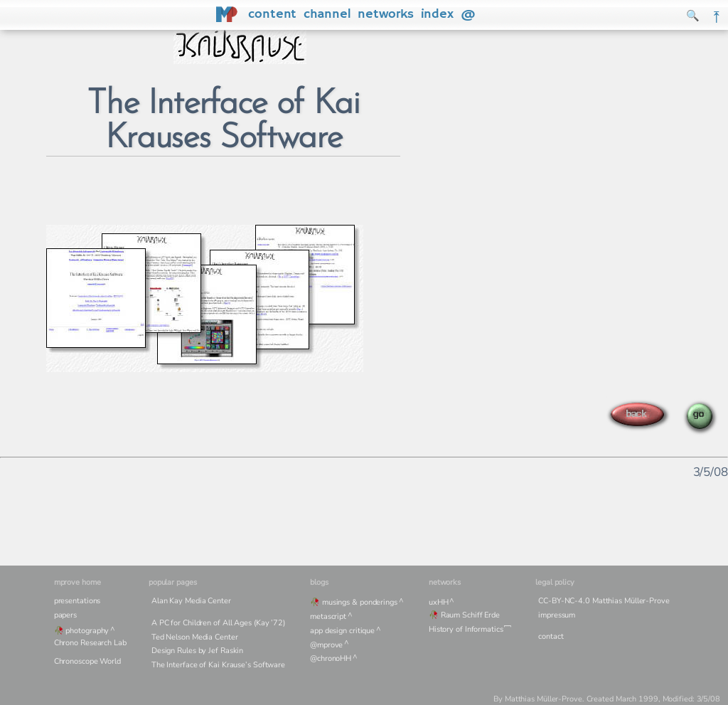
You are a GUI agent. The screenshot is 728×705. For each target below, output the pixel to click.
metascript (328, 616)
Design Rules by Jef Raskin (197, 651)
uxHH (439, 602)
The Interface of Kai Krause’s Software (218, 665)
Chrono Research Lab (90, 643)
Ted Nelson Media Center (195, 637)
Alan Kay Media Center (191, 601)
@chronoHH (331, 658)
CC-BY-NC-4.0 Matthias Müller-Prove (604, 601)
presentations (77, 601)
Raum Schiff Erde (470, 615)
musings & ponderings (360, 602)
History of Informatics (466, 629)
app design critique (342, 631)
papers (65, 615)
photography (87, 631)
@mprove (326, 645)
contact (551, 636)
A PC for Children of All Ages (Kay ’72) (218, 623)
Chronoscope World (87, 661)
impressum (557, 615)
